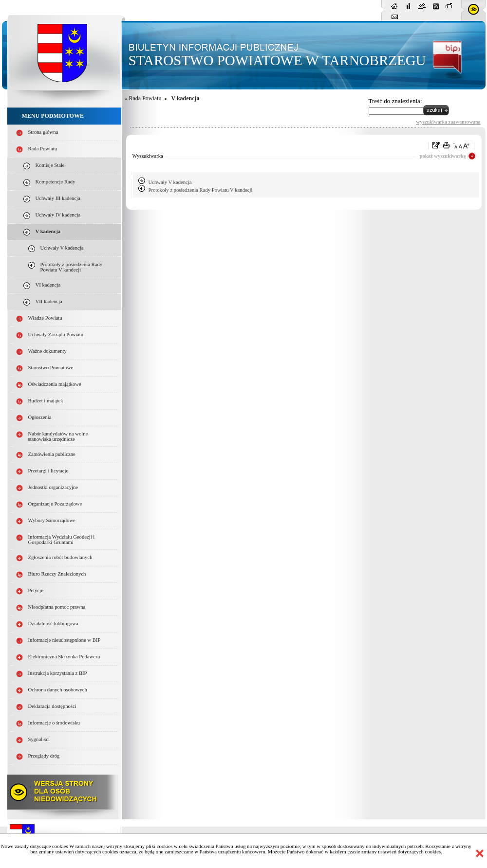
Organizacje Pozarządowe (55, 504)
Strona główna (43, 132)
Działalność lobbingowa (53, 624)
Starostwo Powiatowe (51, 368)
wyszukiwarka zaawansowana (448, 122)
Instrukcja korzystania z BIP (58, 673)
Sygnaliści (39, 739)
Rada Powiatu (43, 149)
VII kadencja (49, 301)
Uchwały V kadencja (62, 248)
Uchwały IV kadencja (58, 215)
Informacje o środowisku (54, 723)
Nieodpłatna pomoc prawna (57, 607)
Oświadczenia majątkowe (55, 384)
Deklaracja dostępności (52, 706)
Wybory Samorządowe (52, 520)
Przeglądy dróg (44, 756)
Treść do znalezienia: (395, 101)
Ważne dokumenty (47, 351)
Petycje (36, 590)
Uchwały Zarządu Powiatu (56, 335)
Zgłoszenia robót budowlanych (60, 557)
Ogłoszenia (40, 417)
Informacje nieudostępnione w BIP (65, 640)
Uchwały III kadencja (58, 198)
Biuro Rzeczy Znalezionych (57, 574)
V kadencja (48, 231)
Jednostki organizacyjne (53, 487)
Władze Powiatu (45, 318)
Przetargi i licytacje (48, 471)
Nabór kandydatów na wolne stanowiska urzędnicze (58, 436)
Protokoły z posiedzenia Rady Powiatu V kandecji (72, 267)
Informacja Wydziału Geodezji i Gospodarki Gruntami (62, 540)
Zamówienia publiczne (52, 454)
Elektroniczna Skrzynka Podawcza (64, 657)
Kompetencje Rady (56, 182)
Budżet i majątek (46, 401)
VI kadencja (48, 285)
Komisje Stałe (50, 165)
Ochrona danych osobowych (58, 690)
